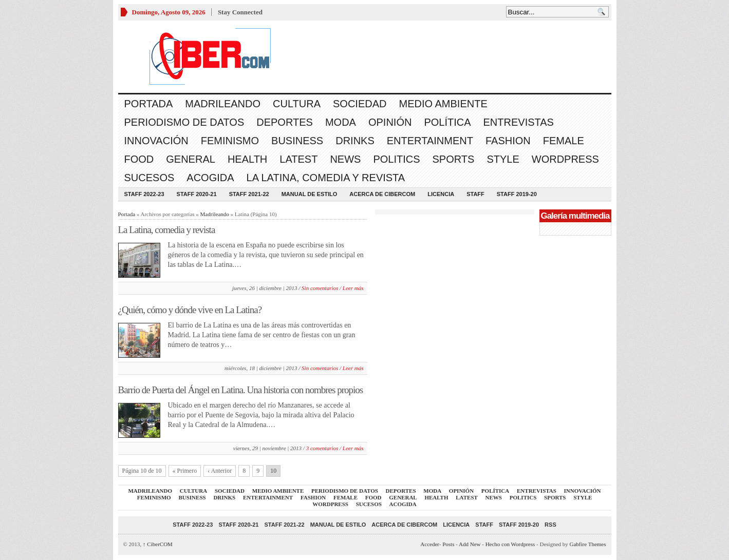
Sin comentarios (320, 288)
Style (503, 159)
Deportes (285, 122)
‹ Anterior (220, 471)
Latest (298, 159)
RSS (550, 525)
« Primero (185, 471)
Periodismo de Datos (184, 122)
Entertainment (430, 141)
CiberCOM (158, 544)
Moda (341, 122)
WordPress (565, 159)
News (345, 159)
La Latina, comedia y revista (326, 178)
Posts (448, 544)
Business (297, 141)
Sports (454, 159)
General (191, 159)
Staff (475, 194)
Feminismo (230, 141)
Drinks (355, 141)
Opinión (390, 122)
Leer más (353, 288)
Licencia (441, 194)
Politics (396, 159)
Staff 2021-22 (249, 194)
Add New (470, 544)
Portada (149, 104)
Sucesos (149, 178)
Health (247, 159)
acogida (210, 178)
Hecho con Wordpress (510, 544)
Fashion (508, 141)
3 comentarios (322, 448)
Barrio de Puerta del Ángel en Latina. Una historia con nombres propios (241, 390)
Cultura (297, 104)
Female (564, 141)
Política (447, 122)
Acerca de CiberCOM (382, 194)
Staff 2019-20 (517, 194)
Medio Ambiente (443, 104)
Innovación (156, 141)
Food (139, 159)
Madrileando (223, 104)
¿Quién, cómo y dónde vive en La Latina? (190, 310)
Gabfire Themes (588, 544)
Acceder (429, 544)
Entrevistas (519, 122)
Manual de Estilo (310, 194)
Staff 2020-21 (197, 194)
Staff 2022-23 (144, 194)
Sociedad (360, 104)
